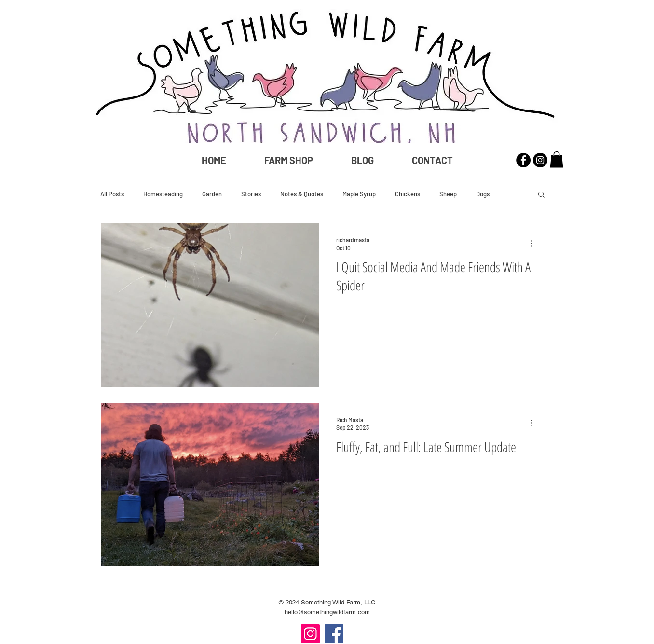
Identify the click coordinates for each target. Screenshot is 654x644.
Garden (212, 194)
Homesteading (163, 194)
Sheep (448, 194)
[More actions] (534, 243)
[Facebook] (334, 634)
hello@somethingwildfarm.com (327, 612)
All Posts (112, 194)
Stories (251, 194)
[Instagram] (310, 634)
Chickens (408, 194)
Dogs (483, 194)
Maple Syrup (359, 194)
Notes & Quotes (302, 194)
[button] (557, 159)
